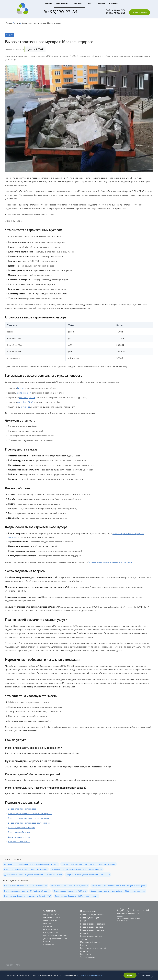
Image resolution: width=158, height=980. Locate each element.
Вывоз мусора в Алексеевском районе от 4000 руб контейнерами (119, 886)
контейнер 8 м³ (24, 393)
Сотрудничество (51, 932)
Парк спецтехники (52, 917)
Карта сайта (49, 944)
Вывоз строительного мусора (22, 809)
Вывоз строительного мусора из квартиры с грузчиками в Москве (88, 864)
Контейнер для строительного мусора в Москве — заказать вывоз (31, 864)
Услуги (78, 3)
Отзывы (100, 3)
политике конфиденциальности (89, 975)
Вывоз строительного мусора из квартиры (28, 818)
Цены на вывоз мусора (19, 837)
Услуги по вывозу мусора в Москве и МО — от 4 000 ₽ (88, 874)
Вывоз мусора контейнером (21, 827)
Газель (21, 388)
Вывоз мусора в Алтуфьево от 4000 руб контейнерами (27, 891)
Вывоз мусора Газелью (19, 832)
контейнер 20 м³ (27, 397)
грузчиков (25, 407)
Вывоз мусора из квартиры (93, 924)
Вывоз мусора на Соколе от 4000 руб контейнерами (25, 886)
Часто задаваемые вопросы (56, 935)
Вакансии (48, 926)
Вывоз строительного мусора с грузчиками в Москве (26, 869)
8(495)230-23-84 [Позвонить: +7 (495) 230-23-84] (60, 11)
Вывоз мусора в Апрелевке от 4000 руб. (70, 891)
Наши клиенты (50, 920)
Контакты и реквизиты (19, 841)
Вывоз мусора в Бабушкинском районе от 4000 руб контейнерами (118, 891)
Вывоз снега (86, 954)
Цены (89, 3)
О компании (63, 3)
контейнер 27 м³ (25, 402)
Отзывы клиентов (51, 929)
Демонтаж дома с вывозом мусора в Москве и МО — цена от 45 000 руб (33, 874)
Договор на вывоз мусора (55, 938)
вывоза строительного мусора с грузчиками (111, 562)
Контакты (113, 3)
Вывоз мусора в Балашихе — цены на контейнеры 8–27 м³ (27, 896)
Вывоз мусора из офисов (92, 927)
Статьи (47, 941)
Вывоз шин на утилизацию (92, 915)
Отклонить (145, 975)
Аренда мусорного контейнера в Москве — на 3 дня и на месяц (77, 869)
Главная (48, 3)
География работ (51, 914)
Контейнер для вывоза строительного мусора (30, 813)
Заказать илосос (88, 957)
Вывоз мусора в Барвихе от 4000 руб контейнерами (76, 896)
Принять (130, 975)
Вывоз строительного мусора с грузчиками (29, 823)
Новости (47, 923)
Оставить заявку (139, 12)
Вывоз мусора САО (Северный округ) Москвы (69, 886)
